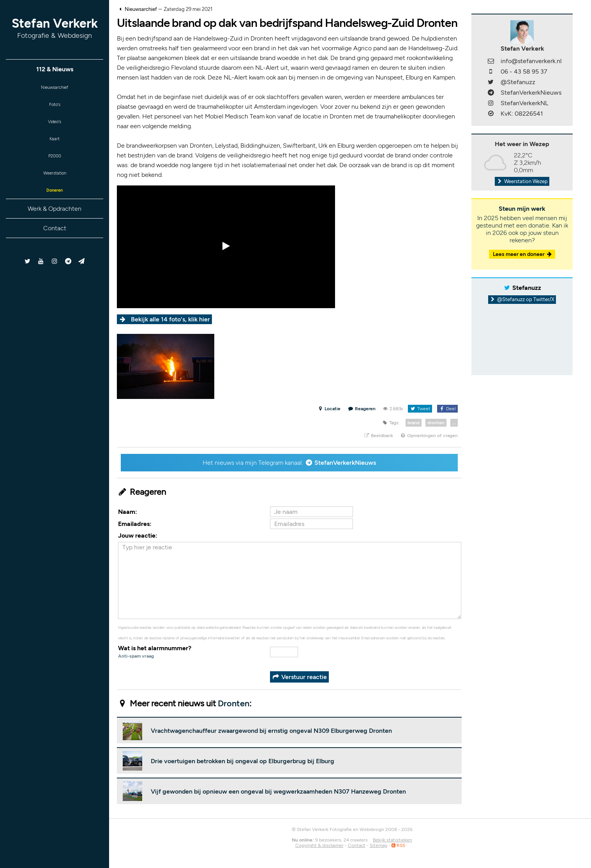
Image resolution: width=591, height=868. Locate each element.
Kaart (55, 146)
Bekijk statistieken (393, 840)
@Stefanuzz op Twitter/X (522, 299)
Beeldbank (378, 436)
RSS (398, 845)
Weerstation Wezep (522, 181)
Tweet (420, 409)
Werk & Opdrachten (55, 222)
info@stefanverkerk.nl (531, 61)
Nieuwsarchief (55, 88)
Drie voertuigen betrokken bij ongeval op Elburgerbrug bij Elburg (243, 761)
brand (414, 423)
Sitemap (378, 845)
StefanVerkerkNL (524, 103)
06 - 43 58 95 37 (524, 71)
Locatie (329, 409)
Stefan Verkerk (55, 28)
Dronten (234, 703)
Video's (55, 126)
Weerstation (55, 184)
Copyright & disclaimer (319, 845)
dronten (436, 423)
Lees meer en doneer (523, 254)
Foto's (55, 107)
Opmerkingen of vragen (429, 436)
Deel (447, 409)
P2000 (55, 165)
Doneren (55, 203)
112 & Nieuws (55, 69)
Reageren (362, 409)
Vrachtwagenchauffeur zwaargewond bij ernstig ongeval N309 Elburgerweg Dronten (271, 731)
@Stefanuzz (518, 82)
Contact (55, 242)
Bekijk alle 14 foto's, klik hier (170, 319)
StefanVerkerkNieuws (345, 463)
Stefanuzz (527, 288)
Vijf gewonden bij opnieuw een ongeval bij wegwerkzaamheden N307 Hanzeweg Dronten (278, 791)
